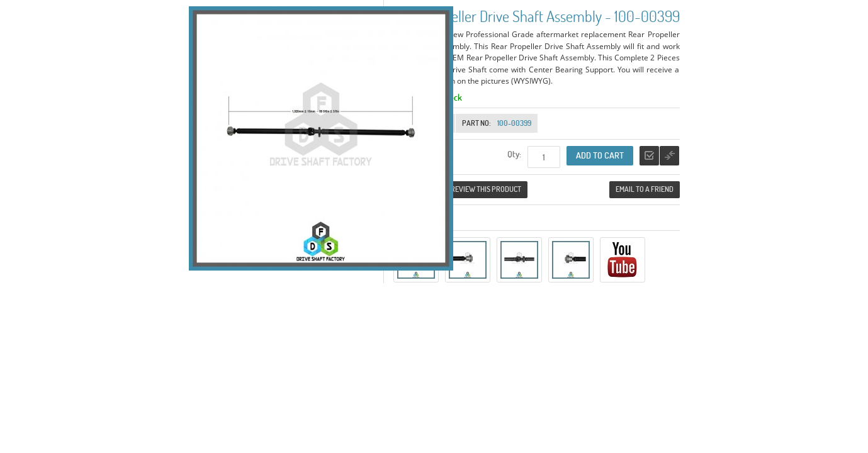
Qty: (514, 154)
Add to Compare (669, 156)
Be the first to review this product (460, 189)
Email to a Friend (645, 189)
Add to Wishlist (649, 156)
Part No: (476, 123)
